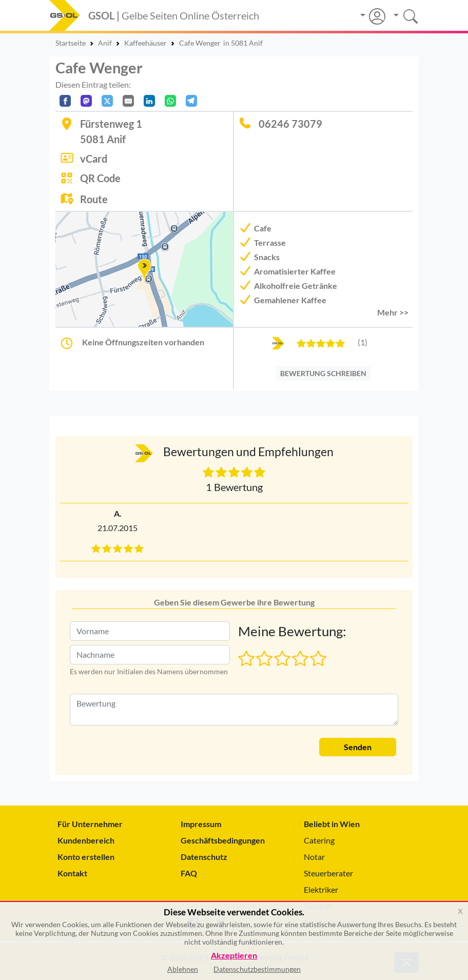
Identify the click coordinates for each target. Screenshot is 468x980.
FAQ (189, 873)
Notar (314, 857)
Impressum (201, 824)
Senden (358, 747)
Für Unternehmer (90, 824)
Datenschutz (204, 857)
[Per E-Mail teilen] (128, 101)
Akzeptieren (234, 956)
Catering (319, 840)
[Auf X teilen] (107, 101)
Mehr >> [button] (393, 312)
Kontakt (72, 873)
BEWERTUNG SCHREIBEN (323, 373)
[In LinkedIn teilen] (149, 101)
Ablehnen (183, 969)
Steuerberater (328, 873)
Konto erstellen (86, 857)
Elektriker (321, 889)
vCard (94, 159)
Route (94, 199)
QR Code (100, 178)
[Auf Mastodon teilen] (86, 101)
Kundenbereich (86, 840)
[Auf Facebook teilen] (65, 101)
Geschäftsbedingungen (223, 840)
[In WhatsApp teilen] (170, 101)
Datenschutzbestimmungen (257, 969)
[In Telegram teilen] (191, 101)
